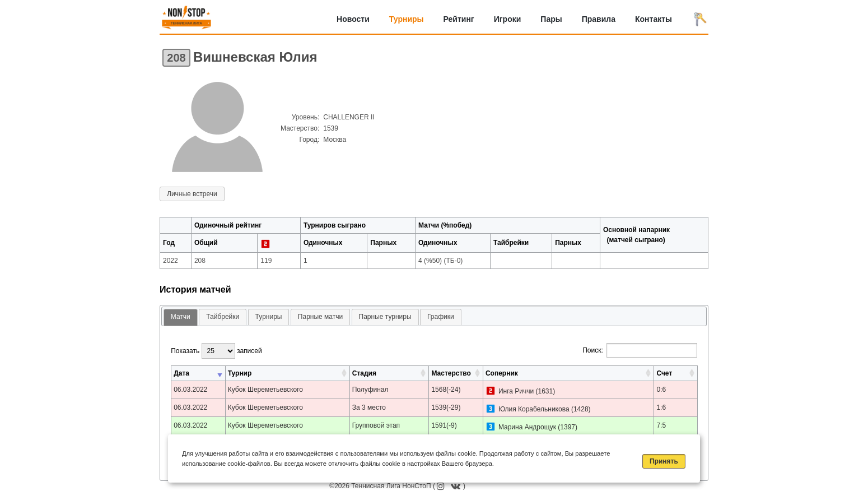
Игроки (508, 19)
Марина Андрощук (527, 427)
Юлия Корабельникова (534, 409)
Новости (353, 19)
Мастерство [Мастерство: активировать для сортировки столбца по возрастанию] (451, 373)
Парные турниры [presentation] (385, 317)
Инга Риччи (516, 391)
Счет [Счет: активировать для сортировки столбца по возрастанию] (664, 373)
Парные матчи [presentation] (320, 317)
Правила (599, 19)
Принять (664, 461)
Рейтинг (459, 19)
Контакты (654, 19)
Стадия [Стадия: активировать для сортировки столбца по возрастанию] (364, 373)
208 (176, 58)
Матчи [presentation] (181, 317)
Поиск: (640, 350)
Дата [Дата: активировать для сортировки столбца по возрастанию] (181, 373)
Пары (551, 19)
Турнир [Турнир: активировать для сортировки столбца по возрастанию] (240, 373)
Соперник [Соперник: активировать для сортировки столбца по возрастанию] (502, 373)
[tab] (181, 318)
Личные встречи (192, 194)
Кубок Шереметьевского (265, 390)
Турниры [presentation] (269, 317)
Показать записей (216, 351)
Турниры (407, 19)
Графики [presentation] (441, 317)
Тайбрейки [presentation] (223, 317)
